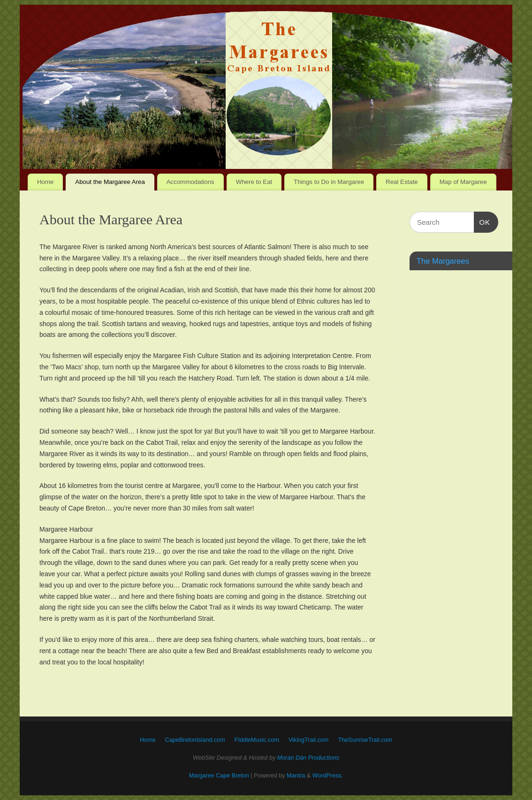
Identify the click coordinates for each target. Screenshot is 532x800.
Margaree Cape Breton (219, 776)
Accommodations (190, 182)
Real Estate (402, 182)
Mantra (296, 776)
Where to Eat (254, 182)
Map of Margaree (463, 182)
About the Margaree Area (110, 182)
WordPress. (328, 776)
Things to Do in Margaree (329, 182)
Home (45, 182)
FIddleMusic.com (257, 740)
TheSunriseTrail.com (365, 740)
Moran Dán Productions (308, 758)
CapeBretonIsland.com (195, 740)
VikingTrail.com (308, 740)
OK (482, 221)
